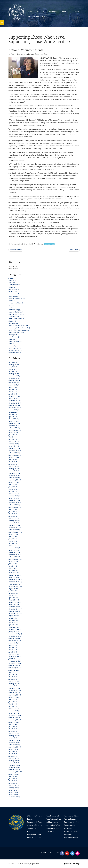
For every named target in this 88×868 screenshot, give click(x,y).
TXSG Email (68, 834)
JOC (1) (11, 307)
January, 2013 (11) (14, 659)
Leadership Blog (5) (15, 310)
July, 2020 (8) (13, 460)
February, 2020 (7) (14, 469)
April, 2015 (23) (13, 598)
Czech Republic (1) (14, 296)
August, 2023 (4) (14, 385)
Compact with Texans (35, 822)
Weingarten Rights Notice (72, 837)
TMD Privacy (69, 828)
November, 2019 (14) (15, 475)
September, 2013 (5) (15, 641)
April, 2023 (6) (13, 394)
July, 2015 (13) (13, 591)
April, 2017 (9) (13, 543)
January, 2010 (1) (14, 738)
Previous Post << (16, 250)
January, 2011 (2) (14, 713)
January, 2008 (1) (14, 790)
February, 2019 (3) (14, 496)
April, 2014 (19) (13, 625)
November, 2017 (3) (15, 527)
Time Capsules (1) (14, 337)
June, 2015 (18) (13, 593)
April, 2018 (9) (13, 516)
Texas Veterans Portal (53, 819)
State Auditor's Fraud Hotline (53, 825)
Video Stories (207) (15, 353)
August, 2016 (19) (14, 561)
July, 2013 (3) (13, 645)
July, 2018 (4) (13, 509)
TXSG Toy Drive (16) (15, 348)
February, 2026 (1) (14, 365)
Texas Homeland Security (53, 816)
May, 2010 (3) (13, 729)
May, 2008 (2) (13, 781)
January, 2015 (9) (14, 604)
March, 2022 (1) (14, 419)
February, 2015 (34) (15, 602)
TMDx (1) (12, 344)
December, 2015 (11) (15, 579)
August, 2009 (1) (14, 749)
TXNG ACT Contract (34, 837)
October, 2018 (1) (14, 505)
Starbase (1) (12, 321)
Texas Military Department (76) (19, 330)
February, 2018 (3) (14, 521)
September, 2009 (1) (15, 747)
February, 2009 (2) (14, 761)
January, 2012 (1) (14, 686)
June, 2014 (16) (13, 620)
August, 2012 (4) (14, 670)
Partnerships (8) (14, 317)
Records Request (70, 819)
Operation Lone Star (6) (16, 314)
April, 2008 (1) (13, 783)
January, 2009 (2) (14, 763)
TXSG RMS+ (50, 831)
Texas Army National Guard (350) (19, 328)
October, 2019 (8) (14, 478)
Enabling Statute (52, 822)
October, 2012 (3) (14, 666)
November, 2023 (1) (15, 378)
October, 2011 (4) (14, 693)
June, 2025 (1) (13, 367)
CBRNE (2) (12, 287)
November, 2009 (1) (15, 742)
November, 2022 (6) (15, 403)
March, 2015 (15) (14, 600)
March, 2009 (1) (14, 758)
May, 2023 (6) (13, 392)
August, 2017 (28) (14, 534)
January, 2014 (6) (14, 632)
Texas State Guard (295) (16, 332)
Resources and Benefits (72, 816)
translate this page (72, 864)
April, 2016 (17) (13, 570)
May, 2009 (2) (13, 754)
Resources (53, 11)
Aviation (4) (12, 280)
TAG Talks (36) (13, 323)
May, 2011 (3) (13, 704)
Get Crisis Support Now (36, 16)
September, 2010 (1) (15, 720)
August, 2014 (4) (14, 616)
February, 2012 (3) (14, 684)
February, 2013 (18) (15, 657)
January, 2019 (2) (14, 498)
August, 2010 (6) (14, 722)
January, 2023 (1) (14, 399)
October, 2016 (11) (14, 557)
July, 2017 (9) (13, 536)
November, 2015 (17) (15, 582)
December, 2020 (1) (15, 448)
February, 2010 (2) (14, 736)
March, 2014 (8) (14, 627)
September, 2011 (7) (15, 695)
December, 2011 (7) (15, 688)
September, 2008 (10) (15, 772)
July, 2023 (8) (13, 387)
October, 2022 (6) (14, 405)
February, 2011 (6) (14, 711)
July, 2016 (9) (13, 564)
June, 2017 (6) (13, 539)
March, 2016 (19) (14, 573)
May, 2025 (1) (13, 369)
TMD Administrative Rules (72, 831)
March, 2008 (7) (14, 785)
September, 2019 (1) (15, 480)
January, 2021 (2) (14, 446)
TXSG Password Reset (35, 834)
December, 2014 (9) (15, 607)
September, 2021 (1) (15, 430)
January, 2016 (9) (14, 577)
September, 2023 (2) (15, 383)
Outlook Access (70, 825)
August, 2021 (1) (14, 432)
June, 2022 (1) (13, 414)
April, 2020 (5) (13, 464)
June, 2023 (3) (13, 389)
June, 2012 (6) (13, 675)
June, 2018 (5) (13, 512)
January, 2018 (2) (14, 523)
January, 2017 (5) (14, 550)
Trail (29, 831)
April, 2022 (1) (13, 417)
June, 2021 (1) (13, 435)
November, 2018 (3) (15, 503)
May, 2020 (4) (13, 462)
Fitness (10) (12, 301)
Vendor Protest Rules (53, 828)
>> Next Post (74, 250)
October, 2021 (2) (14, 428)
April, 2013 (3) (13, 652)
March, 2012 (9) (14, 681)
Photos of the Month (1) (16, 319)
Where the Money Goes (35, 825)
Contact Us (75, 11)
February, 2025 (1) (14, 374)
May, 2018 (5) (13, 514)
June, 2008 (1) (13, 779)
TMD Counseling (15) (15, 341)
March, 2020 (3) (14, 466)
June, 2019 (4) (13, 487)
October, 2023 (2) (14, 380)
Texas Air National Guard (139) (18, 326)
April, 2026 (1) (13, 362)
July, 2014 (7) (13, 618)
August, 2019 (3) (14, 482)
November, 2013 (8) (15, 636)
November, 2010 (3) (15, 715)
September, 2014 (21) (15, 613)
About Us (41, 11)
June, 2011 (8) (13, 702)
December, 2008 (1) (15, 765)
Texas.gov (31, 819)
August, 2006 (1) (14, 794)
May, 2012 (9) (13, 677)
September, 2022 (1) (15, 408)
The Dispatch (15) (14, 335)
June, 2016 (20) (13, 566)
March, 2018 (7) (14, 518)
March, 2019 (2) (14, 494)
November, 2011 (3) (15, 690)
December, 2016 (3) (15, 552)
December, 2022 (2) (15, 401)
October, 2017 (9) (14, 530)
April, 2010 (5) (13, 731)
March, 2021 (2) (14, 441)
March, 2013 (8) (14, 654)
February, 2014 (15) (15, 629)
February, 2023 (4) (14, 396)
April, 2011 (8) (13, 706)
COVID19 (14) (13, 292)
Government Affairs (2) (16, 303)
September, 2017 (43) (15, 532)
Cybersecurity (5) (14, 294)
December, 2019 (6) (15, 473)
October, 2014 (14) (14, 611)
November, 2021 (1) (15, 426)
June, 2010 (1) (13, 727)
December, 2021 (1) (15, 423)
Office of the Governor (35, 816)
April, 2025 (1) (13, 371)
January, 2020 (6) (14, 471)
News (64, 11)
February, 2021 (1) (14, 444)
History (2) (12, 305)
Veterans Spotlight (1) (16, 350)
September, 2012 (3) (15, 668)
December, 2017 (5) (15, 525)
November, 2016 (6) (15, 555)
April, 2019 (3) (13, 491)
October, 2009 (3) (14, 745)
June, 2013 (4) (13, 647)
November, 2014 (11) (15, 609)
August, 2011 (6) (14, 697)
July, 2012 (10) (13, 672)
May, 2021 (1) (13, 437)
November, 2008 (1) (15, 767)
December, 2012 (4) (15, 661)
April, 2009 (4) (13, 756)
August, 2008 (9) (14, 774)
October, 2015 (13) (14, 584)
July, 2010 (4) (13, 724)
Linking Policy (32, 828)
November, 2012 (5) (15, 663)
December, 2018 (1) (15, 500)
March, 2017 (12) (14, 546)
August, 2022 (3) (14, 410)
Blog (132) (12, 283)
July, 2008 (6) (13, 776)
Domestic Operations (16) (17, 298)
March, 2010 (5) (14, 733)
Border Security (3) (15, 285)
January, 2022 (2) (14, 421)
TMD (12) (12, 339)
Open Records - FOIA (72, 822)
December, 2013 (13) (15, 634)
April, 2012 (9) (13, 679)
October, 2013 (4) (14, 638)
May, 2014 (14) (13, 623)
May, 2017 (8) (13, 541)
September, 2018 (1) (15, 507)
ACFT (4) (11, 278)
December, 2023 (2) (15, 376)
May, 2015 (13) (13, 595)
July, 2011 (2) (13, 699)
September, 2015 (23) (15, 586)
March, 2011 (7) (14, 709)
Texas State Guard (49, 244)
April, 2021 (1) (13, 439)
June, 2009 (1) (13, 752)
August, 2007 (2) (14, 792)
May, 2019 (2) (13, 489)
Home (30, 11)
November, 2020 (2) (15, 451)
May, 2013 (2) (13, 650)
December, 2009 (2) (15, 740)
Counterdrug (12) (14, 289)
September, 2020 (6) (15, 455)
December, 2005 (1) (15, 797)
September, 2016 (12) (15, 559)
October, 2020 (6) (14, 453)
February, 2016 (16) (15, 575)
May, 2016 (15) (13, 568)
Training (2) (12, 346)
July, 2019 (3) (13, 484)
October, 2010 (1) (14, 718)
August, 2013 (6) (14, 643)
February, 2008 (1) (14, 788)
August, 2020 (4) (14, 457)
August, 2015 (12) (14, 589)
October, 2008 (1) (14, 770)
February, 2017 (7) (14, 548)
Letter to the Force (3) (16, 312)
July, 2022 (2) (13, 412)
